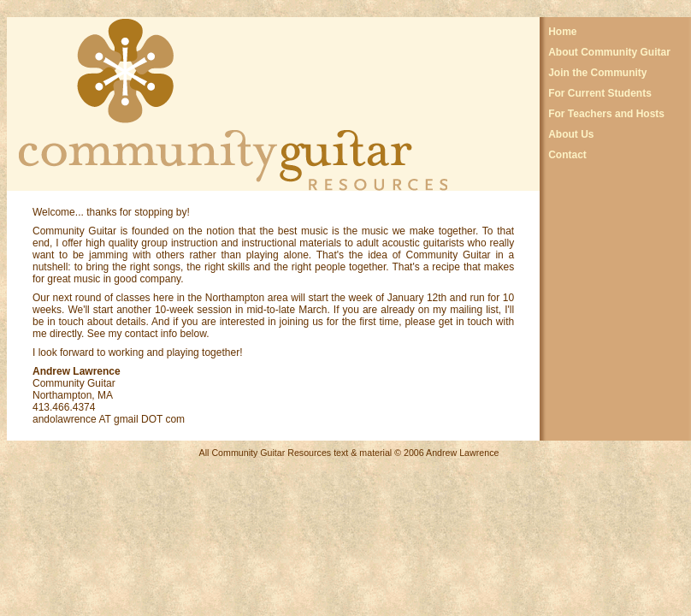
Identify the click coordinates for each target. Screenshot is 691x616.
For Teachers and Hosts (606, 114)
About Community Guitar (609, 52)
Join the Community (597, 73)
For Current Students (600, 93)
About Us (571, 134)
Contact (567, 155)
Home (562, 32)
